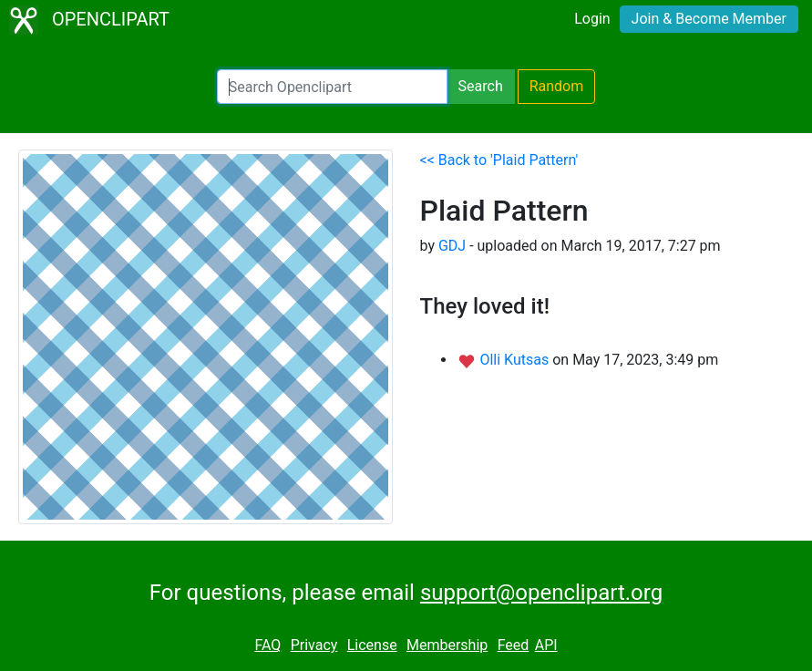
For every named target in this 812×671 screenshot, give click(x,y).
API (546, 645)
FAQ (267, 645)
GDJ (452, 246)
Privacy (314, 645)
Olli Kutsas (516, 360)
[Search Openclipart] (332, 87)
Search (481, 86)
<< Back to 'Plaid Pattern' (499, 160)
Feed (514, 645)
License (372, 645)
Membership (447, 645)
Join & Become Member (709, 19)
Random (557, 86)
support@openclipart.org (541, 593)
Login (592, 19)
